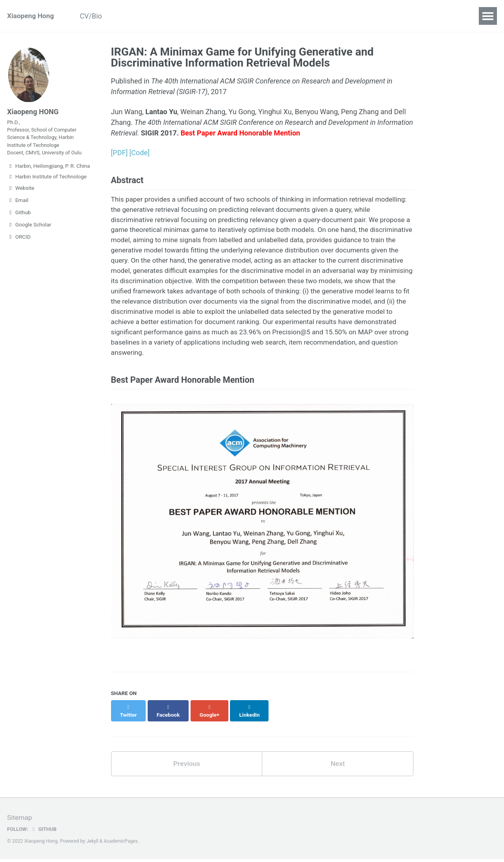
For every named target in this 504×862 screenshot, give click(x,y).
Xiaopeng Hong (31, 16)
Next (338, 767)
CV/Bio (95, 16)
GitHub (45, 832)
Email (18, 213)
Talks (311, 16)
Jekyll (93, 844)
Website (21, 201)
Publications (140, 16)
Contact (346, 16)
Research (189, 16)
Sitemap (20, 820)
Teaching (274, 16)
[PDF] (120, 153)
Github (19, 225)
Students (231, 16)
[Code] (140, 153)
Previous (186, 767)
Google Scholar (29, 237)
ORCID (19, 250)
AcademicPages (122, 844)
